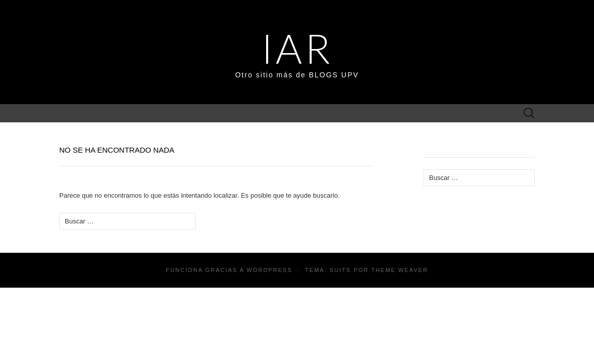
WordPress (270, 270)
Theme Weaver (400, 270)
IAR (297, 48)
